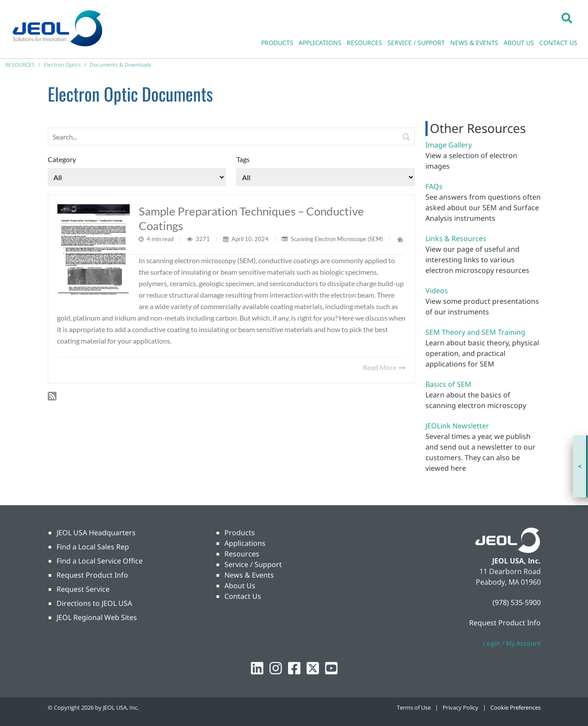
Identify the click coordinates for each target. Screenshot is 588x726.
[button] (567, 18)
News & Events (249, 575)
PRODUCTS (277, 43)
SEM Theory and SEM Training (475, 332)
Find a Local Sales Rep (93, 547)
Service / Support (253, 564)
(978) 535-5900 (517, 602)
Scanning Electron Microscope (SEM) (337, 239)
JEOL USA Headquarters (96, 533)
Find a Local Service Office (100, 561)
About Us (240, 586)
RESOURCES (364, 43)
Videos (437, 291)
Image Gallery (449, 145)
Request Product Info (92, 575)
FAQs (434, 186)
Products (240, 533)
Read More (384, 367)
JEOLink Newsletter (457, 426)
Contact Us (243, 596)
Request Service (83, 589)
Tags (243, 159)
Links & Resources (456, 238)
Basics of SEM (448, 384)
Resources (242, 554)
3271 (203, 239)
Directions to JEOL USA (94, 603)
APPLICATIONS (320, 43)
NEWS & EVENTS (474, 43)
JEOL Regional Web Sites (97, 617)
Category (62, 159)
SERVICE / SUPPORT (416, 43)
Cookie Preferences (516, 707)
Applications (245, 543)
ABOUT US (519, 43)
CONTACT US (558, 43)
